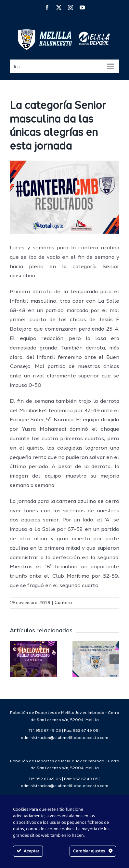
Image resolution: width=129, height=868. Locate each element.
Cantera (63, 603)
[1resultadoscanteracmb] (64, 197)
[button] (15, 659)
